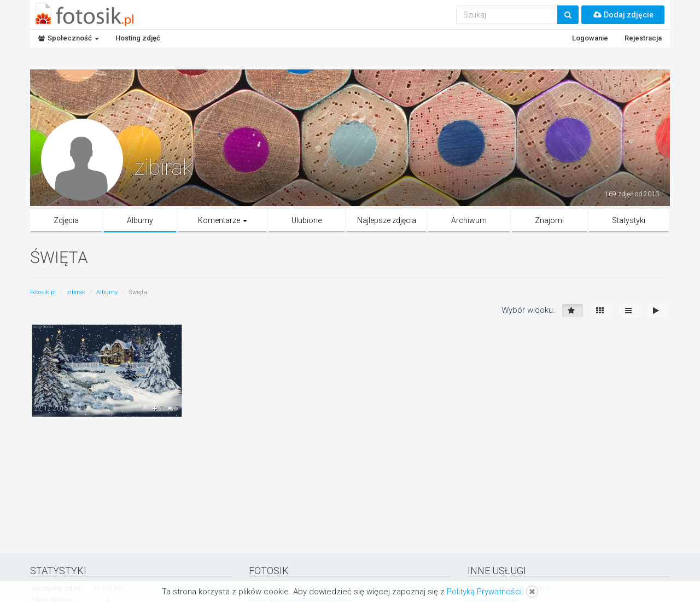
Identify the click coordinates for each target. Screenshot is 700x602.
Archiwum (469, 220)
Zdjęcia (66, 220)
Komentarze (223, 220)
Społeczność (69, 38)
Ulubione (307, 220)
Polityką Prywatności (484, 592)
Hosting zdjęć (138, 38)
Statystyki (629, 220)
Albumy (140, 220)
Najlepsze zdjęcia (387, 220)
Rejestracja (643, 38)
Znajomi (549, 220)
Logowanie (590, 38)
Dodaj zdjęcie (623, 15)
